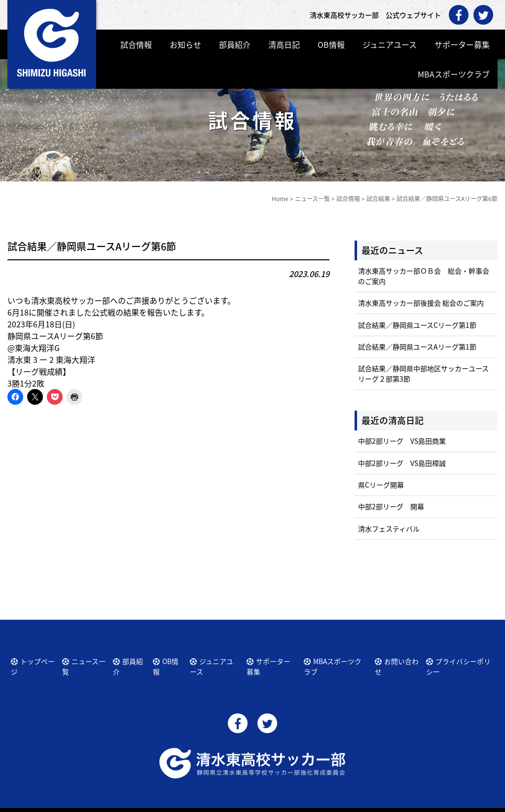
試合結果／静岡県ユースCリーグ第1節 (417, 325)
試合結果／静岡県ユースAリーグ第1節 (417, 347)
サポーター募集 (462, 44)
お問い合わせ (399, 660)
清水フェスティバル (389, 529)
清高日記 (284, 44)
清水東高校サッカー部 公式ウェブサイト (261, 803)
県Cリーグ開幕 (381, 485)
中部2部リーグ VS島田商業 (402, 441)
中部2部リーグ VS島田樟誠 (402, 463)
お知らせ (185, 44)
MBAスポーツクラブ (454, 74)
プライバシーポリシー (463, 660)
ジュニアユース (390, 44)
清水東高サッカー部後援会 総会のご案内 (421, 303)
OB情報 (331, 44)
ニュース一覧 (88, 660)
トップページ (36, 660)
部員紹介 (235, 44)
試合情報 (136, 44)
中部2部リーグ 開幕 (391, 506)
